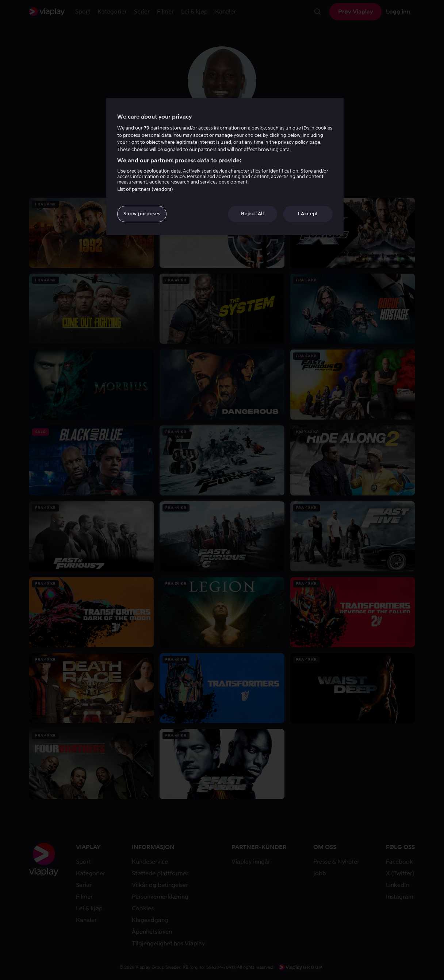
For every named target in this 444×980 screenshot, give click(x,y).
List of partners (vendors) (145, 189)
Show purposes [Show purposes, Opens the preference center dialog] (142, 214)
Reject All (252, 214)
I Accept (308, 214)
